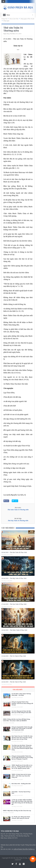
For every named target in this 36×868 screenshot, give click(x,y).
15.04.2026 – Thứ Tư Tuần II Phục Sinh (14, 656)
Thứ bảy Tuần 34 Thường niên (18, 521)
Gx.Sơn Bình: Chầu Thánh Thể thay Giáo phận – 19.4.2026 (21, 695)
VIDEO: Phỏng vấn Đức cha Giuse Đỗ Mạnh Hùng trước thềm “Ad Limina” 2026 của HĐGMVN (16, 720)
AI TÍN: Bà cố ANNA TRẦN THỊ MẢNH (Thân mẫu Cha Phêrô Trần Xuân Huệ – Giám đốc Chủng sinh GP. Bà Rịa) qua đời (22, 802)
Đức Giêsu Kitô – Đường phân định (21, 784)
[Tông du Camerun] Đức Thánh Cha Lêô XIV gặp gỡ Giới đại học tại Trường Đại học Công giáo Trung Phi (22, 758)
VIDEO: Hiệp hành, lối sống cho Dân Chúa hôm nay (17, 811)
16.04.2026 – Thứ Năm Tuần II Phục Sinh (14, 630)
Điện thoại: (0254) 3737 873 (9, 838)
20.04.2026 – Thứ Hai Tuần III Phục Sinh (14, 552)
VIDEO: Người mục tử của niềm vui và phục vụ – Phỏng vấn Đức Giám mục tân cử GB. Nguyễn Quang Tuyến (22, 767)
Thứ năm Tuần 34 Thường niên (18, 510)
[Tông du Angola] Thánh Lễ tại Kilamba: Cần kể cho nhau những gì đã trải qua (22, 703)
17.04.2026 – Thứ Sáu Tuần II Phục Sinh (14, 604)
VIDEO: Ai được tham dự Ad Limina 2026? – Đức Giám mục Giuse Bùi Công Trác (21, 776)
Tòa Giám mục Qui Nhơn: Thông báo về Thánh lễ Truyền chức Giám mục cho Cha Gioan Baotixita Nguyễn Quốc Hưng (22, 748)
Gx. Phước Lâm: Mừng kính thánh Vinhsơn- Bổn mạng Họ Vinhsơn (21, 818)
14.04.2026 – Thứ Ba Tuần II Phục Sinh (14, 682)
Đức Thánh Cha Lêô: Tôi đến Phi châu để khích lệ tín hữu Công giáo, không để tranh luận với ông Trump (22, 738)
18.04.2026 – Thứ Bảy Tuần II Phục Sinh (14, 578)
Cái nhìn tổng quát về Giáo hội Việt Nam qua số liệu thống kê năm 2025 (21, 712)
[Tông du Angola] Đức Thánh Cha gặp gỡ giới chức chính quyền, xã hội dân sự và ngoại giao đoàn (22, 728)
